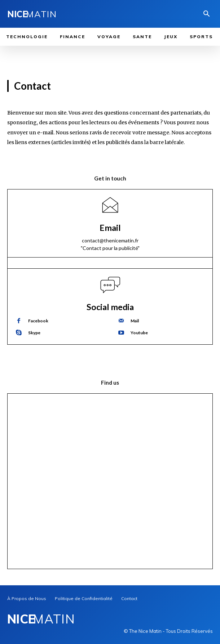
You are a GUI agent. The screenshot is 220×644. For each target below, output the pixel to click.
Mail (135, 321)
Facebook (38, 321)
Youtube (139, 333)
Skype (34, 333)
